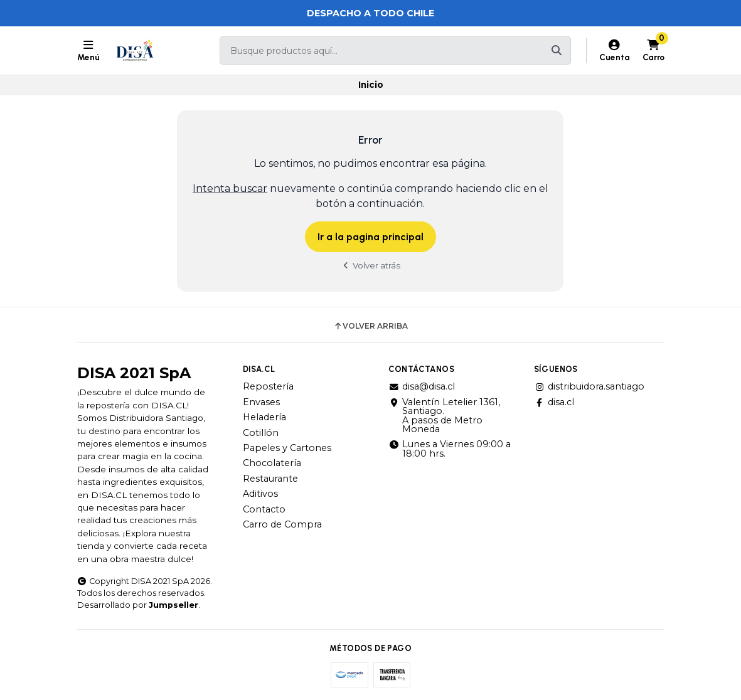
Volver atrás (371, 265)
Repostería (268, 386)
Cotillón (261, 433)
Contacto (264, 509)
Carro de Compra (282, 524)
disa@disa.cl (422, 386)
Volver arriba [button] (370, 326)
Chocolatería (272, 463)
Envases (261, 402)
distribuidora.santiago (589, 386)
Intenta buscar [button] (230, 188)
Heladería (264, 417)
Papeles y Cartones (287, 448)
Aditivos (260, 494)
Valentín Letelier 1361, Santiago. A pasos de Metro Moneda (444, 416)
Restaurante (270, 479)
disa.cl (554, 402)
